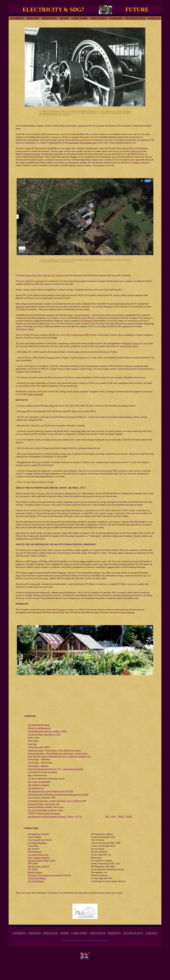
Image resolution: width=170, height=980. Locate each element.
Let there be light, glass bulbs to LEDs (44, 734)
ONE (107, 817)
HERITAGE (49, 18)
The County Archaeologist (39, 782)
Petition (136, 163)
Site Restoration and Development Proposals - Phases (51, 817)
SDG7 (149, 126)
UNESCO (151, 933)
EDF (87, 335)
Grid (124, 148)
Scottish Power (77, 335)
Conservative (135, 151)
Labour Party (31, 275)
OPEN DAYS (99, 18)
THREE (121, 817)
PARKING (116, 18)
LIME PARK (80, 18)
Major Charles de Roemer (39, 858)
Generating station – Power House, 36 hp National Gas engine (54, 750)
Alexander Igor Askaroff (38, 834)
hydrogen (62, 610)
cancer (101, 165)
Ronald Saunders (35, 872)
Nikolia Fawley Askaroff (38, 867)
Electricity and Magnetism (39, 728)
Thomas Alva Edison (37, 878)
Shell (136, 522)
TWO (113, 817)
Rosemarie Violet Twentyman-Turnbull (45, 875)
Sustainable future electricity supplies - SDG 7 (48, 731)
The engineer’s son (36, 788)
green (97, 612)
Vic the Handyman (36, 881)
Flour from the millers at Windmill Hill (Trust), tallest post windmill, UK (59, 756)
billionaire (88, 321)
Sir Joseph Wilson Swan (38, 855)
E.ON (67, 335)
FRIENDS (33, 18)
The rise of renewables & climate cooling (45, 810)
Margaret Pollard (35, 861)
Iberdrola (50, 358)
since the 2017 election (53, 275)
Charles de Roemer (35, 394)
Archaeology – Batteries (38, 766)
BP (109, 502)
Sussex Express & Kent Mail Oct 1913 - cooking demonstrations (55, 769)
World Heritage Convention (49, 813)
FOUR (129, 817)
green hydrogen (127, 612)
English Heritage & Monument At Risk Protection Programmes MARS (58, 795)
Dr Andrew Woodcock (37, 843)
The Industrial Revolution (39, 725)
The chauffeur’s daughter (39, 785)
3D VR (78, 817)
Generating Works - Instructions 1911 (44, 804)
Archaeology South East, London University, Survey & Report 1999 (57, 801)
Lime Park (32, 744)
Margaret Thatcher (32, 154)
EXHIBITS (19, 933)
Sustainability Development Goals (82, 143)
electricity (82, 126)
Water (31, 329)
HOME (64, 18)
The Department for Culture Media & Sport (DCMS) (50, 791)
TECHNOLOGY (135, 18)
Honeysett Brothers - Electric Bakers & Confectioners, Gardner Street (58, 753)
